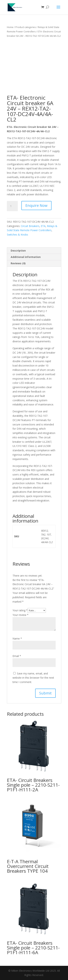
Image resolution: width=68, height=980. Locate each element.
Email (17, 656)
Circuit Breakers (30, 226)
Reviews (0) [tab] (18, 263)
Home (10, 27)
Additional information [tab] (26, 257)
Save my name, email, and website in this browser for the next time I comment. (33, 678)
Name (17, 639)
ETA (43, 226)
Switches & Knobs (17, 235)
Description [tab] (18, 251)
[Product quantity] (12, 206)
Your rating (20, 610)
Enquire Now (36, 205)
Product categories (26, 27)
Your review (20, 615)
